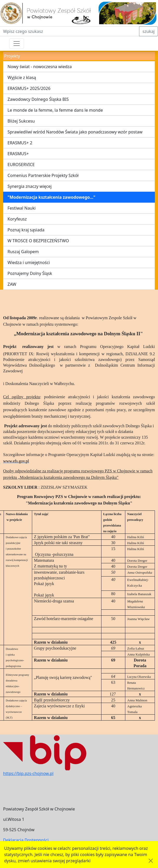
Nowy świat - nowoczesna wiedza (40, 67)
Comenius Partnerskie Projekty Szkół (43, 175)
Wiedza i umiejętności (29, 262)
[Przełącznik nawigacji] (17, 44)
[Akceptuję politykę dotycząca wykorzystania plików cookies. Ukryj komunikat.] (151, 861)
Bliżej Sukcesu (21, 121)
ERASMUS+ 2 (20, 143)
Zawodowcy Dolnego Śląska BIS (38, 99)
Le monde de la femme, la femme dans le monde (55, 110)
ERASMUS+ (18, 154)
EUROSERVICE (21, 165)
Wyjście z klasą (22, 77)
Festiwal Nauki (22, 208)
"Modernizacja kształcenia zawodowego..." (51, 197)
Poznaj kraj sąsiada (26, 230)
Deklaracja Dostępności (26, 840)
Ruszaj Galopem (23, 252)
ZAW (12, 284)
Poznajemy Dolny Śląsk (30, 273)
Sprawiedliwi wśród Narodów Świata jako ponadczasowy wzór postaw (75, 132)
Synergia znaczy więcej (30, 186)
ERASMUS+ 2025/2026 (29, 88)
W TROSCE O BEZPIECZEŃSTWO (38, 241)
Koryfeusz (17, 219)
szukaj (149, 31)
